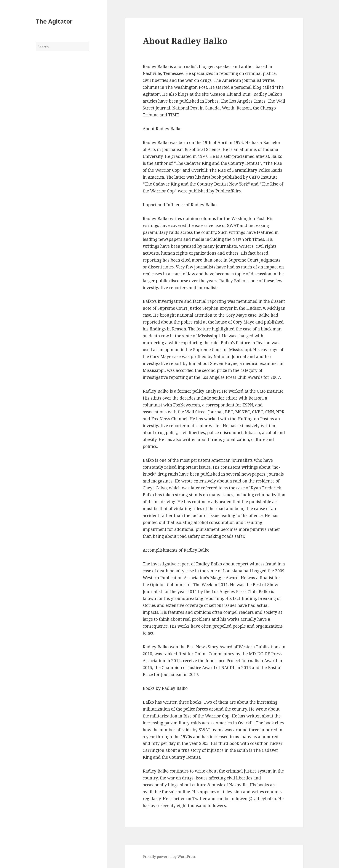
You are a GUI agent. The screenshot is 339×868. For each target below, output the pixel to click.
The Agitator (54, 21)
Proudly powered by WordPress (169, 857)
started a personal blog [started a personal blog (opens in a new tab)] (239, 87)
